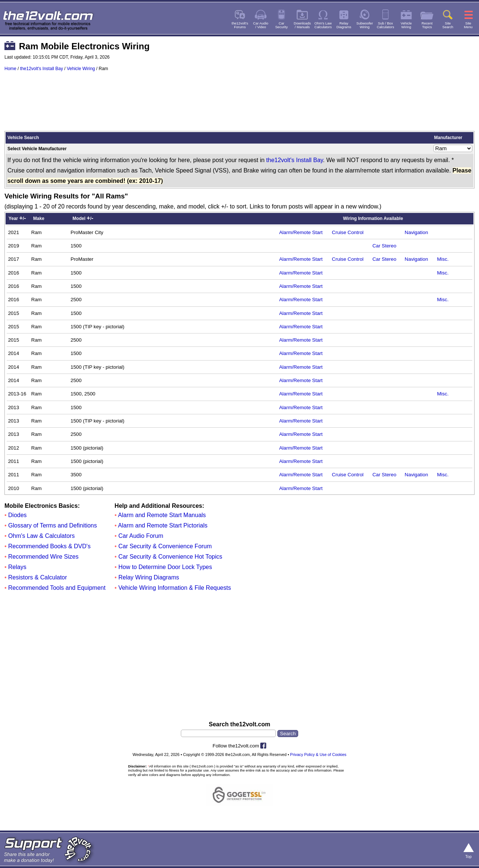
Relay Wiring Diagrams (149, 577)
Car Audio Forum (141, 536)
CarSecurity (281, 25)
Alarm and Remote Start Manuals (162, 515)
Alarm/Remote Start (301, 232)
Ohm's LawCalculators (323, 25)
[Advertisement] (239, 105)
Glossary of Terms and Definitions (53, 525)
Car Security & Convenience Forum (165, 546)
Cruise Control (348, 232)
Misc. (443, 259)
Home (10, 69)
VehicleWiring (406, 25)
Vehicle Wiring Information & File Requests (175, 588)
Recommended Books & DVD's (49, 546)
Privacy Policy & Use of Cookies (318, 754)
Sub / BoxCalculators (386, 25)
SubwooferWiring (365, 25)
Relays (17, 567)
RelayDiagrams (344, 25)
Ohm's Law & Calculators (41, 536)
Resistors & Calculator (38, 577)
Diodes (17, 515)
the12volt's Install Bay (42, 69)
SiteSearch (448, 25)
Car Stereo (384, 246)
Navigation (416, 232)
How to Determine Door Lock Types (165, 567)
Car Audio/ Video (261, 25)
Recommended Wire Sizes (43, 557)
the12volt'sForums (240, 25)
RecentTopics (427, 25)
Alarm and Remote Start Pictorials (163, 525)
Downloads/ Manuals (302, 25)
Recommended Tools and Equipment (57, 588)
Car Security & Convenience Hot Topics (170, 557)
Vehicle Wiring (81, 69)
